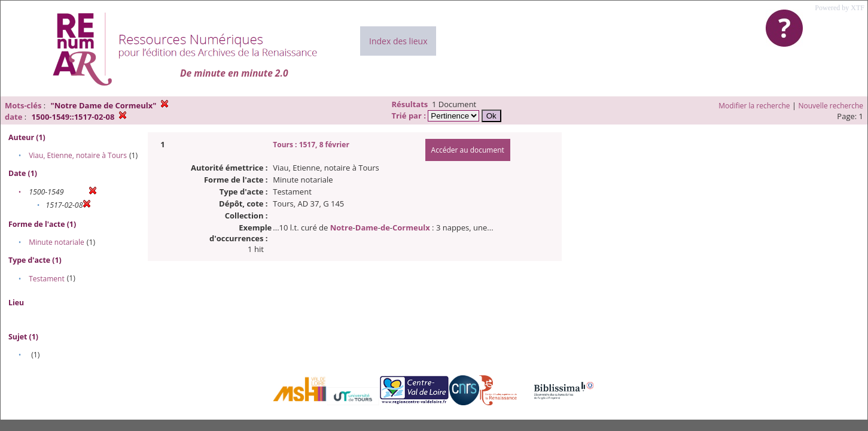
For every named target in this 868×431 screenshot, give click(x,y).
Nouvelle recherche (831, 106)
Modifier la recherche (754, 106)
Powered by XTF (840, 8)
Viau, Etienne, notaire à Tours (78, 155)
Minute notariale (57, 242)
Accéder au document (468, 150)
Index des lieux (398, 41)
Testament (47, 279)
